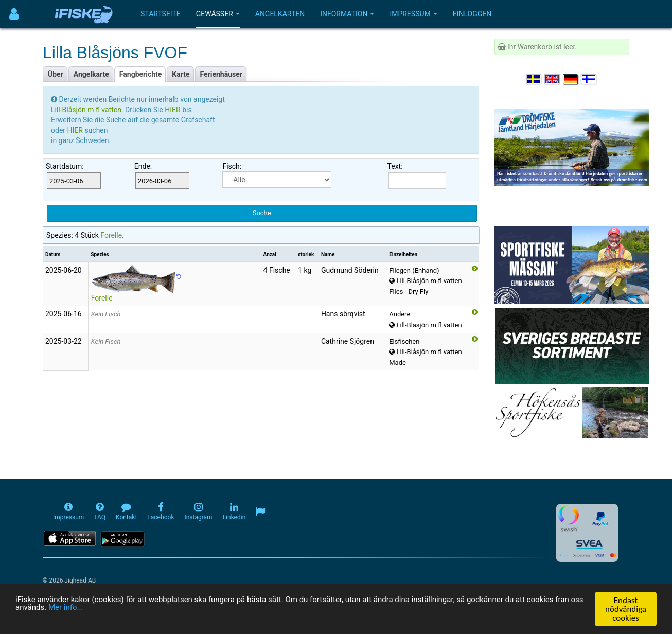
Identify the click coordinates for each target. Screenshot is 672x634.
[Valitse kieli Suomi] (589, 79)
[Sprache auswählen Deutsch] (571, 79)
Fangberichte (141, 74)
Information (347, 14)
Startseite (161, 14)
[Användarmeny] (14, 14)
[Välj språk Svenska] (535, 79)
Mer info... (151, 609)
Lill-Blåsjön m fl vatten (86, 110)
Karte (181, 74)
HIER (173, 110)
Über (56, 74)
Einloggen (472, 14)
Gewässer (218, 14)
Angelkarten (280, 14)
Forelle (111, 235)
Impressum (413, 14)
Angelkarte (91, 74)
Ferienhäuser (221, 74)
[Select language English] (553, 79)
